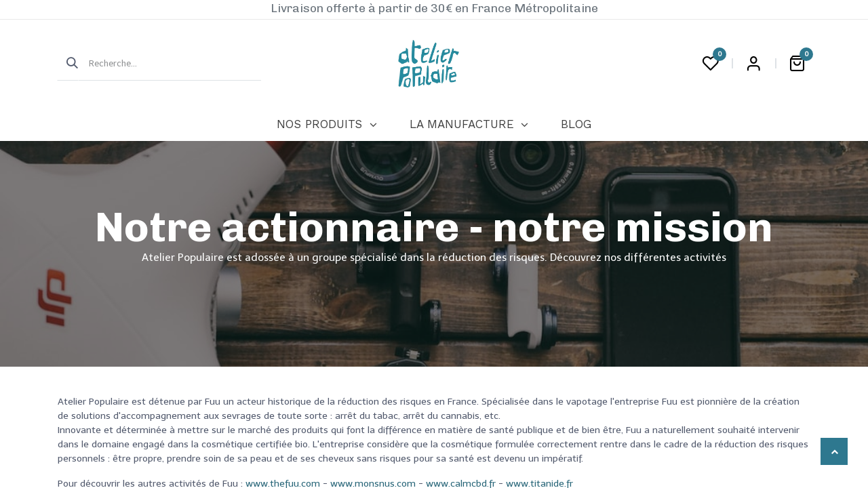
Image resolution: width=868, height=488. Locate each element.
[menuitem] (327, 125)
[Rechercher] (68, 64)
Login (753, 64)
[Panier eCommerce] (797, 64)
